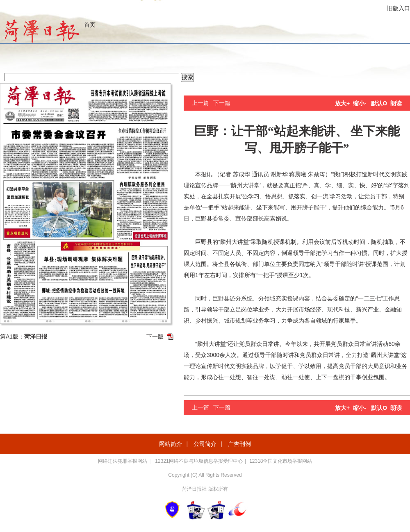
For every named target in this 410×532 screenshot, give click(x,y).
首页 (90, 25)
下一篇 (222, 103)
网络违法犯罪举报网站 (123, 461)
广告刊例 (239, 444)
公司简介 (205, 444)
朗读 (396, 103)
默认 (379, 103)
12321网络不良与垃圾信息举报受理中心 (199, 461)
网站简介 (171, 444)
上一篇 (200, 103)
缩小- (360, 103)
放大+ (342, 103)
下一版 (155, 336)
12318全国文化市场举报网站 (281, 461)
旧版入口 (399, 8)
